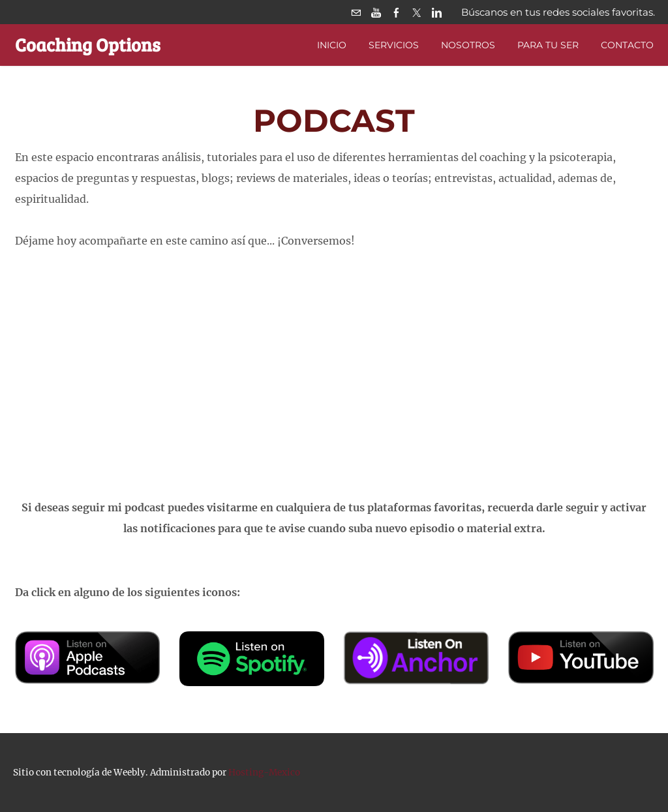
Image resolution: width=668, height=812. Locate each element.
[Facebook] (396, 12)
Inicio (332, 45)
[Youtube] (376, 12)
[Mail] (356, 12)
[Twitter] (417, 12)
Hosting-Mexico (264, 773)
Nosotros (468, 45)
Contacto (627, 45)
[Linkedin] (437, 12)
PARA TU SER (548, 45)
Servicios (394, 45)
